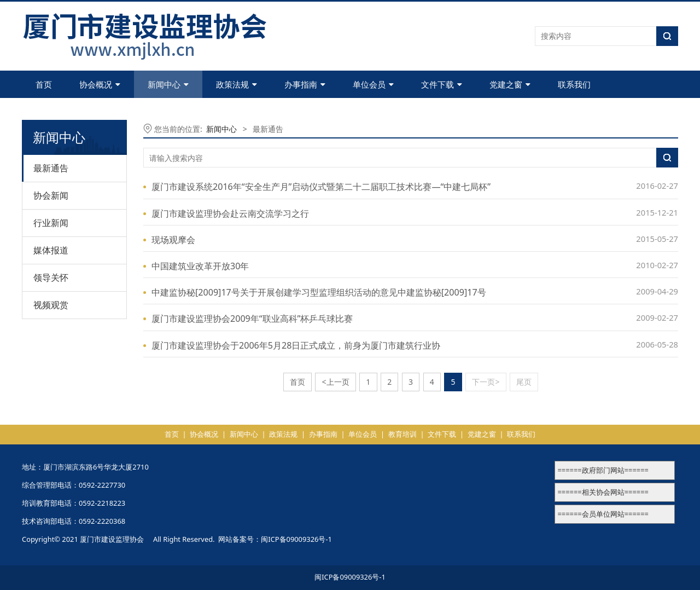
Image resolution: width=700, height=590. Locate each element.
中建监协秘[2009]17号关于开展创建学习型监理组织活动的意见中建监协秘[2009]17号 (319, 292)
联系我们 (574, 84)
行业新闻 (51, 223)
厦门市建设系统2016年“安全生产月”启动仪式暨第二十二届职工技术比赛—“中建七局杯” (321, 187)
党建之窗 (510, 84)
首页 (44, 84)
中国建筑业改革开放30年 (200, 266)
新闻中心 (168, 84)
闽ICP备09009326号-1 (296, 539)
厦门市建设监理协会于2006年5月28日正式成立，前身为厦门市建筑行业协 (296, 345)
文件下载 (442, 84)
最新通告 (51, 168)
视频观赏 (51, 305)
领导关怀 (51, 277)
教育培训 (402, 434)
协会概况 (100, 84)
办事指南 (305, 84)
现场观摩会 (173, 240)
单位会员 (373, 84)
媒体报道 (51, 250)
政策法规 (237, 84)
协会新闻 (51, 195)
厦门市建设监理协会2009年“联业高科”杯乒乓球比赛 (252, 319)
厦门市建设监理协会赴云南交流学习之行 (230, 213)
